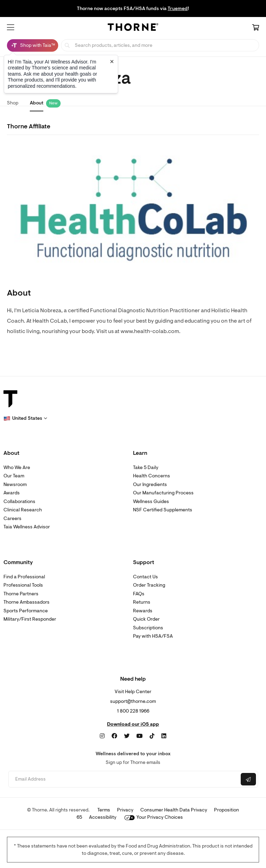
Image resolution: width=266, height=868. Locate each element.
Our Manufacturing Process (163, 493)
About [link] (37, 103)
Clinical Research (23, 510)
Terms (104, 810)
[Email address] (124, 779)
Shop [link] (13, 103)
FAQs (139, 594)
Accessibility (103, 817)
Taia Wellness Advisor (27, 527)
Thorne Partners (21, 594)
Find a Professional (24, 577)
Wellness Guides (151, 501)
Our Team (14, 476)
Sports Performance (26, 611)
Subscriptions (148, 628)
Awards (12, 493)
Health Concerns (152, 476)
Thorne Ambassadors (26, 602)
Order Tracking (149, 585)
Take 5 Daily (146, 467)
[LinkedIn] (164, 736)
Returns (142, 602)
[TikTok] (152, 736)
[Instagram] (102, 736)
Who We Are (17, 467)
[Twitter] (127, 736)
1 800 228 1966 (133, 711)
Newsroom (15, 484)
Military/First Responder (30, 619)
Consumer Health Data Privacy (174, 810)
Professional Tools (23, 585)
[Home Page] (133, 28)
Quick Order (146, 619)
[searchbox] (160, 45)
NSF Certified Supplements (163, 510)
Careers (12, 518)
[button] (11, 27)
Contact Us (145, 577)
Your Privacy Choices (154, 817)
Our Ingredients (150, 484)
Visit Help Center (133, 692)
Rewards (143, 611)
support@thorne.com (133, 701)
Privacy (125, 810)
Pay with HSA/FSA (153, 636)
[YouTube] (140, 736)
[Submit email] (248, 779)
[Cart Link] (256, 28)
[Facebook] (114, 736)
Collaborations (19, 501)
